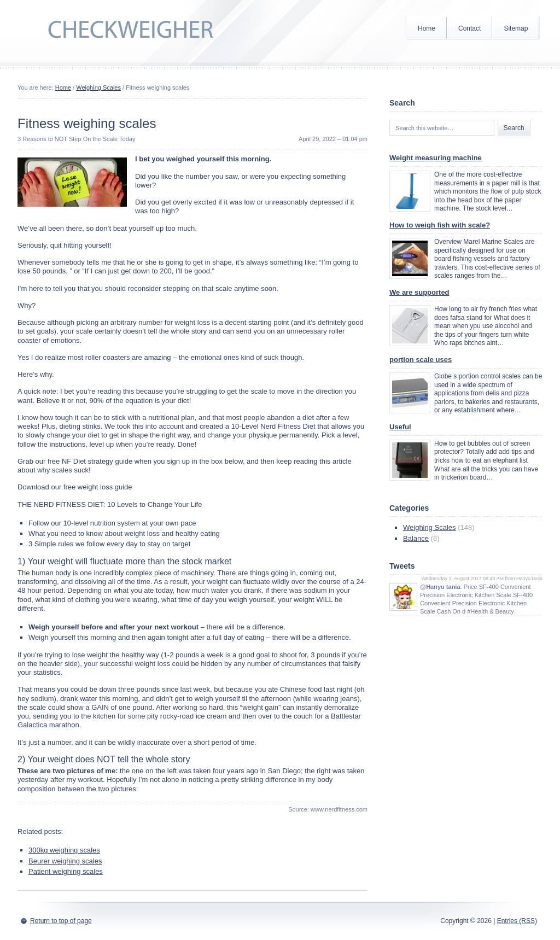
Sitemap (516, 28)
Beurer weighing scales (65, 861)
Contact (469, 28)
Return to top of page (61, 921)
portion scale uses (421, 360)
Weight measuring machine (436, 158)
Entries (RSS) (517, 921)
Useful (400, 427)
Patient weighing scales (66, 871)
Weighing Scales (98, 87)
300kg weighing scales (64, 850)
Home (427, 28)
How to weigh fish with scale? (440, 225)
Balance (416, 538)
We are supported (419, 292)
